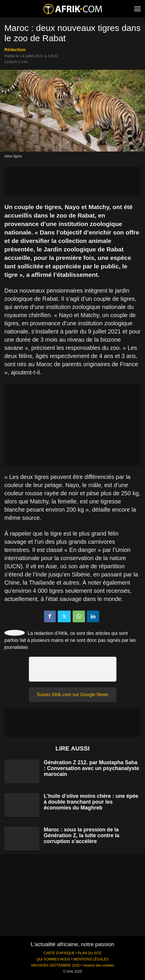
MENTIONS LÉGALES (91, 959)
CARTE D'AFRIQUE (59, 953)
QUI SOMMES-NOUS (53, 959)
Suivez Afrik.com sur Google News (72, 695)
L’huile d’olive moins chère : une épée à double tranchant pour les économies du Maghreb (91, 802)
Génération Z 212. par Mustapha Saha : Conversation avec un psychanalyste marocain (91, 768)
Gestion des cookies (98, 965)
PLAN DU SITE (90, 953)
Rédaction (15, 49)
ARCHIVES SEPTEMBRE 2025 (55, 965)
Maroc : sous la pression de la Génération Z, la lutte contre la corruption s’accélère (82, 835)
